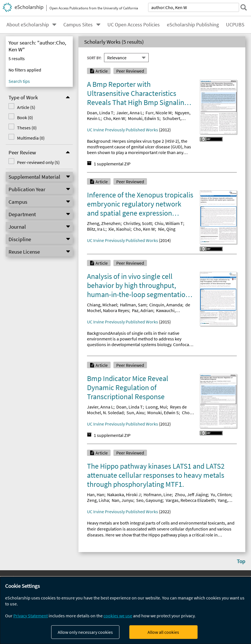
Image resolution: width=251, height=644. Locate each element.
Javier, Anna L (129, 113)
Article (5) (26, 107)
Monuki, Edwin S (144, 118)
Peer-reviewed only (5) (38, 162)
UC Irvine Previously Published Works (123, 130)
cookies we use (118, 616)
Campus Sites (78, 25)
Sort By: (94, 58)
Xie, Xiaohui (119, 229)
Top (241, 561)
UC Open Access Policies (134, 25)
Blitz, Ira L (96, 229)
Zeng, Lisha (98, 500)
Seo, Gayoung (149, 500)
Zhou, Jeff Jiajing (191, 494)
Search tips (19, 81)
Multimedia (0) (31, 138)
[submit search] (244, 7)
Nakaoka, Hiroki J (124, 494)
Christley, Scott (138, 223)
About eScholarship (28, 25)
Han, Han (96, 494)
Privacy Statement (31, 616)
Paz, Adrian (143, 310)
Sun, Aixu (135, 413)
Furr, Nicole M (159, 113)
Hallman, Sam (133, 305)
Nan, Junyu (123, 500)
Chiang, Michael (102, 305)
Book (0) (25, 117)
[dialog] (125, 610)
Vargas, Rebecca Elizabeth (190, 500)
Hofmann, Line (158, 494)
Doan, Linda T (100, 113)
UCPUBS (235, 25)
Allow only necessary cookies (85, 632)
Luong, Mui (156, 407)
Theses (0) (27, 128)
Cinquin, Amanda (166, 305)
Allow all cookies (163, 632)
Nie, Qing (167, 229)
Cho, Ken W (114, 118)
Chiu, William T (169, 223)
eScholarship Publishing (193, 25)
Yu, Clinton (221, 494)
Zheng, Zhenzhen (104, 223)
